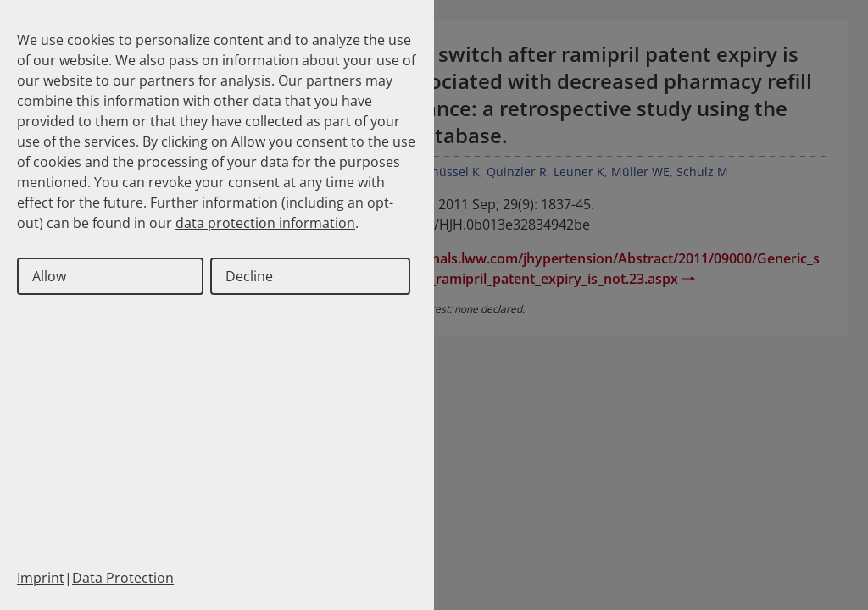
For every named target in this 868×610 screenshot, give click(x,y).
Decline (249, 276)
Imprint (41, 578)
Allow (49, 276)
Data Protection (123, 578)
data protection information (265, 223)
